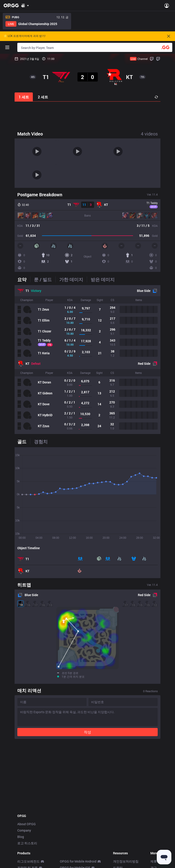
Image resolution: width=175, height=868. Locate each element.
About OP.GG (27, 771)
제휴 (154, 808)
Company (24, 777)
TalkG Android (70, 859)
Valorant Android (72, 834)
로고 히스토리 (27, 790)
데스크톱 (24, 846)
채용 (154, 821)
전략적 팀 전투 (28, 814)
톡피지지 (24, 865)
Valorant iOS (69, 840)
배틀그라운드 (27, 834)
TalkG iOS (67, 865)
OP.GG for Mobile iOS (75, 814)
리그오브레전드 (28, 808)
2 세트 (43, 97)
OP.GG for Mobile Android (78, 808)
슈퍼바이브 (25, 840)
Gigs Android (69, 846)
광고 (154, 814)
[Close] (169, 36)
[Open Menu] (167, 5)
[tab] (24, 279)
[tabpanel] (87, 360)
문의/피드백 (122, 821)
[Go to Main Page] (11, 5)
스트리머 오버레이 (30, 853)
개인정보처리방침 (126, 808)
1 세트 (24, 97)
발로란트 (24, 821)
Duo (20, 859)
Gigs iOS (66, 853)
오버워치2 (25, 827)
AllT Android (69, 821)
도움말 (118, 814)
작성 (87, 679)
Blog (21, 783)
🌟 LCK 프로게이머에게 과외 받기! (24, 36)
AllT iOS (66, 827)
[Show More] (25, 5)
